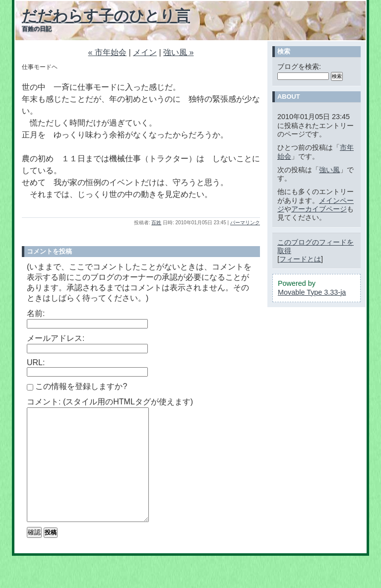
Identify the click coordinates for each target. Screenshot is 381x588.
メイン (145, 52)
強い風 (329, 170)
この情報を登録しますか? (77, 386)
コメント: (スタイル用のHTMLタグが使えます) (110, 402)
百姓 (156, 223)
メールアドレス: (56, 338)
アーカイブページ (319, 209)
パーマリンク (245, 223)
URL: (36, 362)
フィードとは (300, 259)
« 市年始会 (107, 52)
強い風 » (178, 52)
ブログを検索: (299, 66)
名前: (36, 313)
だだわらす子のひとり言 (106, 16)
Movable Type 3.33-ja (312, 292)
